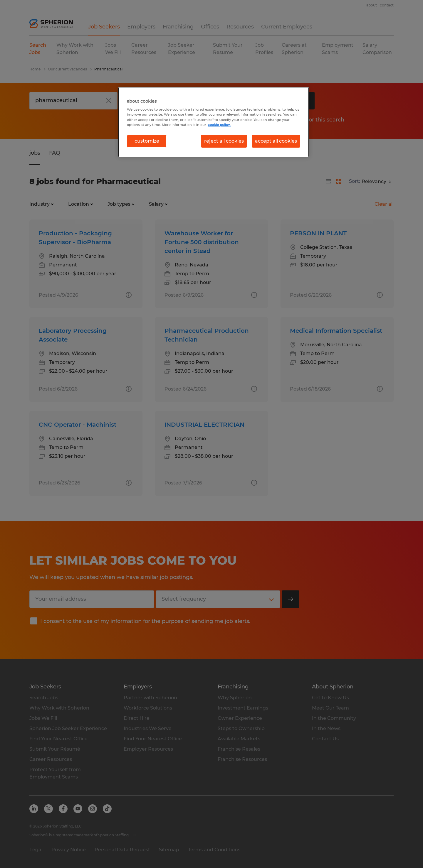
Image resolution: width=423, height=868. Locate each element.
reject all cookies (224, 141)
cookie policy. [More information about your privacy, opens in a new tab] (219, 125)
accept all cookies (276, 141)
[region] (214, 122)
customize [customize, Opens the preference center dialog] (147, 141)
